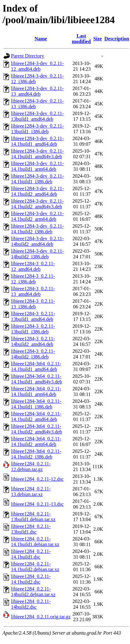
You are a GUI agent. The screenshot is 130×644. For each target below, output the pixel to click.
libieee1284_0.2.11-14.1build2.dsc (31, 579)
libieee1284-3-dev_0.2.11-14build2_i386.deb (37, 254)
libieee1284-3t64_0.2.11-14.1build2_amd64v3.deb (37, 429)
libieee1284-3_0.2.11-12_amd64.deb (33, 266)
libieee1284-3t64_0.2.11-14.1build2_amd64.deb (36, 416)
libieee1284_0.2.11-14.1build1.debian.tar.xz (35, 542)
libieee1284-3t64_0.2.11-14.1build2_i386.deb (36, 454)
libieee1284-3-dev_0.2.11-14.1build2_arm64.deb (37, 216)
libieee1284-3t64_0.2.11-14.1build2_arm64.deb (36, 441)
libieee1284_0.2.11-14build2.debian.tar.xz (33, 592)
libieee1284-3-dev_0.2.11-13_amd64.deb (37, 91)
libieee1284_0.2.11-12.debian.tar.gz (31, 467)
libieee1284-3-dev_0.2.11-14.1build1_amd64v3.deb (37, 154)
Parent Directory (27, 56)
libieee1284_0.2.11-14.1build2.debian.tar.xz (35, 567)
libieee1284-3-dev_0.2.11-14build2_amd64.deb (37, 241)
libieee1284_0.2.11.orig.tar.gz (41, 617)
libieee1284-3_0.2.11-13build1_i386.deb (33, 329)
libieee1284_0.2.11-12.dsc (37, 479)
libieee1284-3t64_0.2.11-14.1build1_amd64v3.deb (37, 379)
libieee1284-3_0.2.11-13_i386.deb (33, 304)
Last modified (81, 39)
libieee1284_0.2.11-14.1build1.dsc (31, 554)
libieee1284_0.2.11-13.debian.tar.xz (31, 492)
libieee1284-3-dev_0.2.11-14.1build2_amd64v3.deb (37, 204)
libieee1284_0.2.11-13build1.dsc (31, 529)
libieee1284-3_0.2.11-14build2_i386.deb (33, 354)
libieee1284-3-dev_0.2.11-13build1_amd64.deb (37, 116)
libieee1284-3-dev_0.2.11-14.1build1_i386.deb (37, 179)
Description (117, 39)
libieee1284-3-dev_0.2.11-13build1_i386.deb (37, 129)
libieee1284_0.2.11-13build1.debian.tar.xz (33, 517)
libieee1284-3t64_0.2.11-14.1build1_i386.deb (36, 404)
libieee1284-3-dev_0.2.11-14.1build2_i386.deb (37, 229)
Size (97, 39)
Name (41, 39)
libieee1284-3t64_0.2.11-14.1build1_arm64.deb (36, 391)
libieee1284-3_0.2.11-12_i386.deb (33, 279)
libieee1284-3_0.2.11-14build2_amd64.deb (33, 341)
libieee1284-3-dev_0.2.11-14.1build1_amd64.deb (37, 141)
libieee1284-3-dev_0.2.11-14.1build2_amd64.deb (37, 191)
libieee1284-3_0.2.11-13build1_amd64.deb (33, 316)
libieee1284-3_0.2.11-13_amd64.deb (33, 291)
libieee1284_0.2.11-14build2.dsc (31, 604)
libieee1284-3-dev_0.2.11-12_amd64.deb (37, 66)
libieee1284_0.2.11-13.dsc (37, 504)
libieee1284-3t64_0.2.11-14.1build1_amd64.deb (36, 366)
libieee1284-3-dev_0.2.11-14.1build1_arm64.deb (37, 166)
